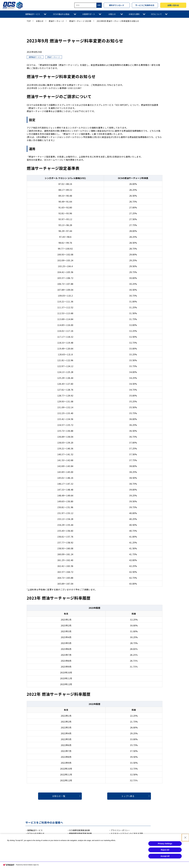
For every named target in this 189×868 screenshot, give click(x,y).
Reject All (165, 860)
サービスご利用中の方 (145, 5)
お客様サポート (89, 14)
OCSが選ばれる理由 (61, 14)
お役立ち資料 (134, 14)
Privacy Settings (165, 853)
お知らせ (112, 14)
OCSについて (156, 14)
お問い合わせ (173, 5)
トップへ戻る (128, 796)
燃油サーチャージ (56, 21)
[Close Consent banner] (185, 847)
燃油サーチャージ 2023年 (80, 21)
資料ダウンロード (117, 5)
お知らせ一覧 (59, 796)
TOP (29, 21)
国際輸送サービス (33, 14)
